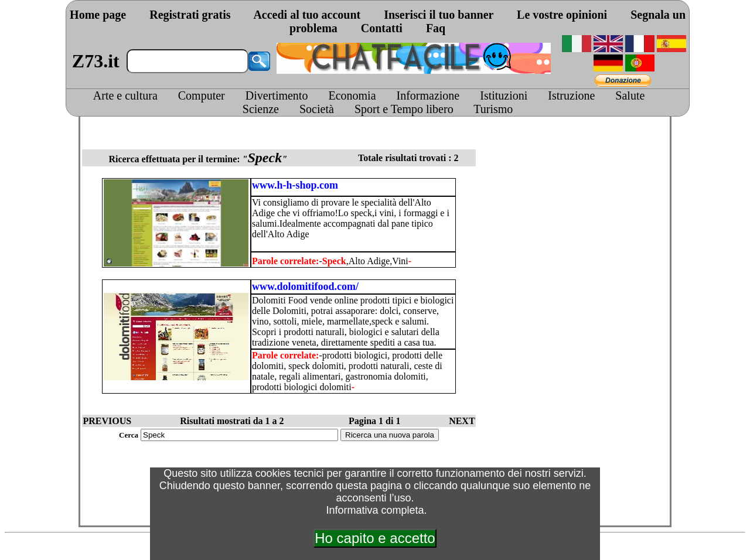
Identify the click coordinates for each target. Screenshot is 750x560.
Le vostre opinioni (562, 15)
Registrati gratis (190, 15)
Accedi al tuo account (307, 15)
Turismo (493, 109)
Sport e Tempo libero (404, 109)
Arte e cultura (125, 95)
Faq (436, 28)
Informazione (428, 95)
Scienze (261, 109)
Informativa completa (375, 510)
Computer (202, 95)
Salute (630, 95)
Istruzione (571, 95)
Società (317, 109)
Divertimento (277, 95)
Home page (98, 15)
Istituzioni (504, 95)
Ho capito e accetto (375, 538)
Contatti (382, 28)
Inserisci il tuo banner (439, 15)
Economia (352, 95)
